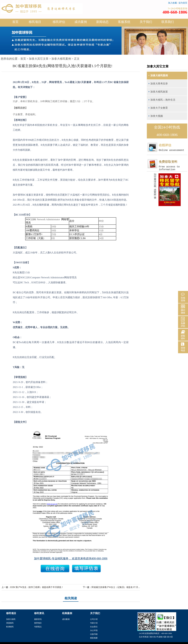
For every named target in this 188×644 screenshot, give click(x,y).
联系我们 (168, 22)
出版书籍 (94, 634)
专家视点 (38, 627)
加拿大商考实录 (159, 84)
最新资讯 (38, 619)
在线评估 (173, 148)
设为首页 (183, 3)
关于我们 (146, 23)
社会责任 (94, 627)
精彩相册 (94, 638)
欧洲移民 (10, 627)
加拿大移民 (11, 619)
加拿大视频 (157, 116)
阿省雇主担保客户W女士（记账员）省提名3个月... (116, 587)
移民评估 (59, 23)
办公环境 (94, 630)
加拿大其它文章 (39, 59)
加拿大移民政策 (159, 92)
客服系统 (124, 22)
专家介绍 (94, 623)
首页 (15, 22)
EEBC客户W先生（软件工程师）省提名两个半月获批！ (37, 587)
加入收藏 (172, 3)
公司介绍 (94, 619)
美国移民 (10, 623)
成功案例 (81, 23)
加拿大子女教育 (159, 108)
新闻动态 (102, 23)
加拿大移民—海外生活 (163, 100)
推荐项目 (38, 623)
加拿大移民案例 (61, 59)
